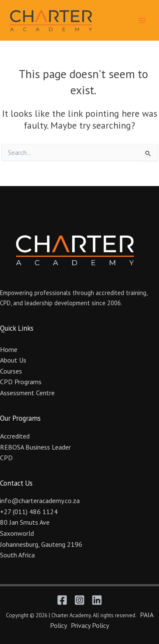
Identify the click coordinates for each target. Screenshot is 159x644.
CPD (6, 458)
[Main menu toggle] (142, 20)
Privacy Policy (90, 625)
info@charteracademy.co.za (40, 501)
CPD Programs (21, 382)
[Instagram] (79, 600)
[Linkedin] (97, 600)
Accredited (15, 436)
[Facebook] (62, 600)
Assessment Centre (27, 393)
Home (9, 349)
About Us (13, 360)
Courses (11, 371)
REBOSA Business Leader (35, 447)
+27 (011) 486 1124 (29, 512)
